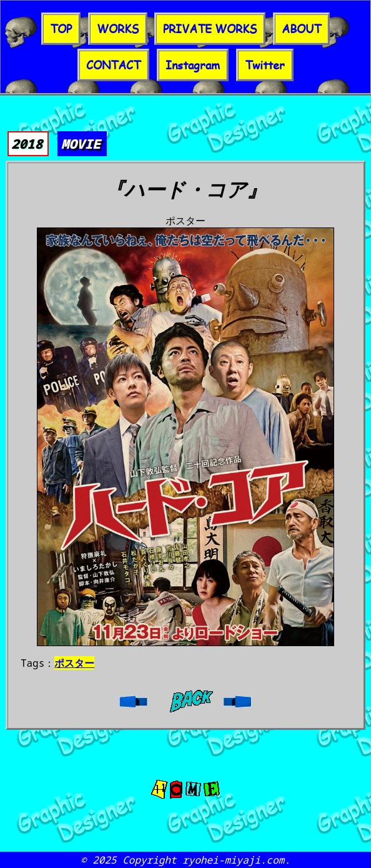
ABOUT (301, 29)
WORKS (118, 29)
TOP (61, 29)
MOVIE (81, 144)
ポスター (74, 663)
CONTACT (113, 65)
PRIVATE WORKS (210, 29)
